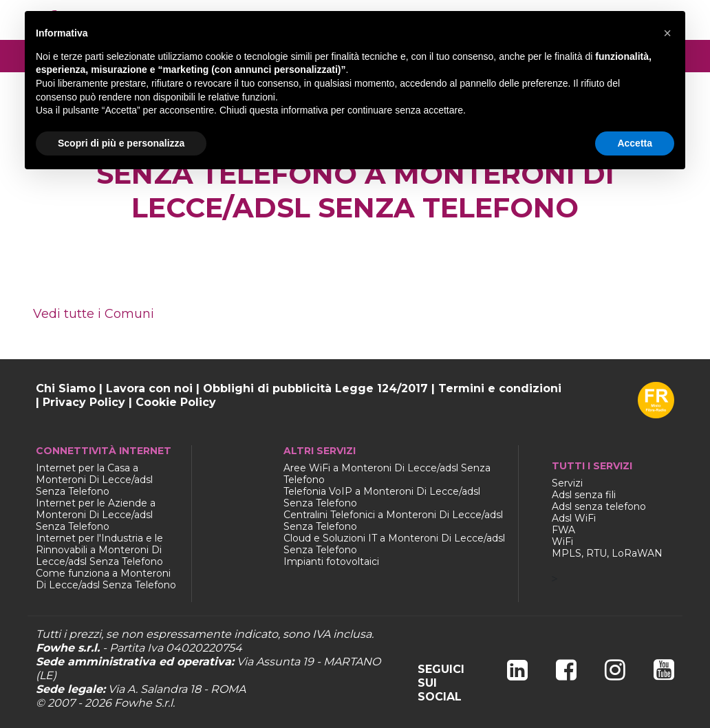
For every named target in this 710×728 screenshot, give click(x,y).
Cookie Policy (176, 402)
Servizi (567, 483)
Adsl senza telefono (599, 506)
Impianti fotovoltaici (331, 561)
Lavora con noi (149, 388)
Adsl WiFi (574, 518)
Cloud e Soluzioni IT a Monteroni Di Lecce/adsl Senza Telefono (394, 544)
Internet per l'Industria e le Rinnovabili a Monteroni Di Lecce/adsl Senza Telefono (99, 550)
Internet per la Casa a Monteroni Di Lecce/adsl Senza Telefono (94, 480)
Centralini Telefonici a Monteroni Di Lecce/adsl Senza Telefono (393, 521)
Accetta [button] (635, 143)
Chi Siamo (66, 388)
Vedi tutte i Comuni (94, 314)
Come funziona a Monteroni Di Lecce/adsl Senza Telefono (106, 579)
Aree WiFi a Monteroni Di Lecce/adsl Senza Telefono (387, 474)
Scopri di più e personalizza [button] (121, 143)
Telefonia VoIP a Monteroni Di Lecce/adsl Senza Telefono (382, 497)
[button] (667, 33)
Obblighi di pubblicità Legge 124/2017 (315, 388)
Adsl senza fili (584, 495)
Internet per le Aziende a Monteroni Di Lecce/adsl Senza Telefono (96, 515)
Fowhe (133, 703)
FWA (563, 530)
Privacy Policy (84, 402)
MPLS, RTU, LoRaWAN (607, 553)
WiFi (562, 542)
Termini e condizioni (500, 388)
